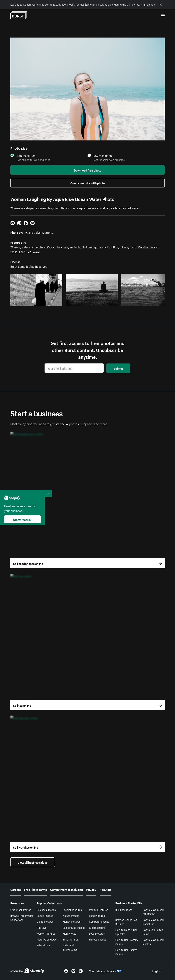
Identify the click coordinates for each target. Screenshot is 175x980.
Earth (133, 247)
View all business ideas (33, 862)
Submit (118, 368)
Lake (22, 251)
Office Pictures (45, 921)
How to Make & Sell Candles (153, 942)
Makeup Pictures (99, 910)
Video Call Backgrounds (70, 947)
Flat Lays (42, 927)
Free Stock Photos (21, 910)
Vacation (144, 247)
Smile (14, 251)
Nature (26, 247)
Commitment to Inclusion (67, 889)
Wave (36, 251)
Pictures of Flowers (48, 939)
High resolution (26, 156)
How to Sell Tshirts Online (126, 952)
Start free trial (22, 519)
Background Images (74, 927)
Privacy (91, 889)
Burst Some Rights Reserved (29, 266)
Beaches (62, 247)
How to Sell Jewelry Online (127, 942)
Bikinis (124, 247)
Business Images (46, 910)
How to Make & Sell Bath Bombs (153, 912)
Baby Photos (44, 945)
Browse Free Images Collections (22, 918)
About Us (106, 889)
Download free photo (88, 170)
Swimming (89, 247)
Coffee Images (45, 915)
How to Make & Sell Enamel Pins (153, 922)
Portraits (75, 247)
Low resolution (102, 156)
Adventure (39, 247)
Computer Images (99, 921)
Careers (16, 889)
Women (15, 247)
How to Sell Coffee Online (152, 932)
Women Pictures (46, 933)
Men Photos (70, 933)
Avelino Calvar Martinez (38, 232)
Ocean (51, 247)
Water (155, 247)
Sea (29, 251)
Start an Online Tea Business (126, 922)
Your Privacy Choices (105, 971)
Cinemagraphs (97, 927)
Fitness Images (98, 939)
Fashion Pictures (72, 910)
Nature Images (71, 915)
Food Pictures (97, 915)
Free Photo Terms (35, 889)
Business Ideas (124, 910)
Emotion (113, 247)
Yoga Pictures (71, 939)
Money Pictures (72, 921)
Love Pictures (97, 933)
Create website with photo (88, 183)
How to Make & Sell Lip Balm (126, 932)
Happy (102, 247)
